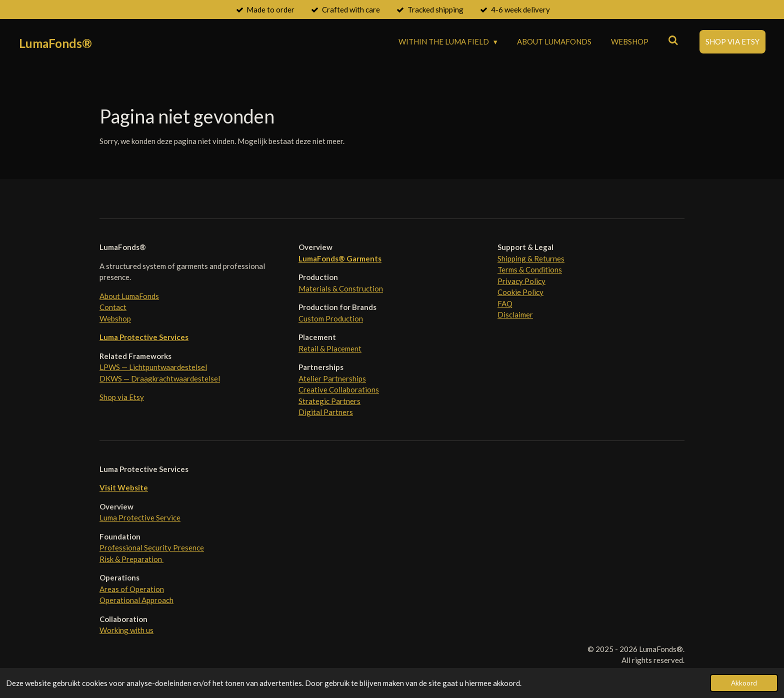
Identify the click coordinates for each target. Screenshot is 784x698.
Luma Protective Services (144, 337)
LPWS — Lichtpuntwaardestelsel (153, 367)
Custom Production (331, 318)
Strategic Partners (329, 401)
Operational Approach (136, 600)
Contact (113, 307)
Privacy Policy (521, 281)
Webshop (115, 318)
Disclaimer (515, 314)
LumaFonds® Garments (340, 258)
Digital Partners (326, 412)
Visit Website (124, 487)
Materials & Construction (341, 288)
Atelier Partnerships (332, 378)
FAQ (505, 303)
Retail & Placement (330, 348)
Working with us (126, 630)
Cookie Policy (520, 292)
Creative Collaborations (339, 389)
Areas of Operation (132, 589)
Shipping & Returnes (531, 258)
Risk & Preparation (131, 559)
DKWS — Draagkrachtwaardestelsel (160, 378)
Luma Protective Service (140, 517)
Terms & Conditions (530, 269)
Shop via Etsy (122, 397)
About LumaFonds (129, 296)
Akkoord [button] (744, 683)
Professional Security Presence (152, 547)
